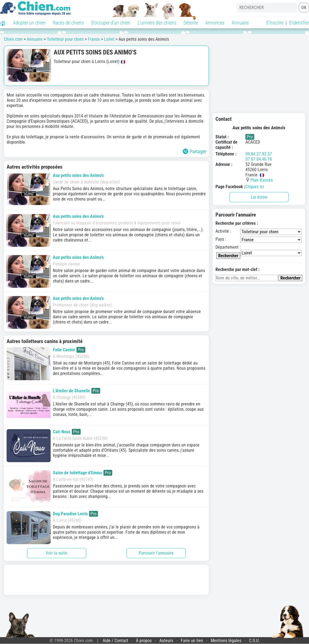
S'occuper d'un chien (111, 23)
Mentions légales (226, 641)
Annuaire (240, 23)
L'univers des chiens (157, 23)
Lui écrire (259, 197)
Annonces (215, 23)
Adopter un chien (29, 23)
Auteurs (166, 641)
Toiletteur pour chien (65, 39)
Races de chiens (68, 23)
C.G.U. (254, 641)
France (94, 39)
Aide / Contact (115, 641)
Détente (191, 23)
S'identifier (299, 23)
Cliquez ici (255, 187)
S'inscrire (275, 23)
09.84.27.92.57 (259, 154)
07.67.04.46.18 (259, 159)
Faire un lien (192, 641)
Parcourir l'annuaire (156, 553)
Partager (194, 151)
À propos (144, 641)
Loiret (109, 39)
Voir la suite (56, 553)
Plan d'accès (262, 180)
